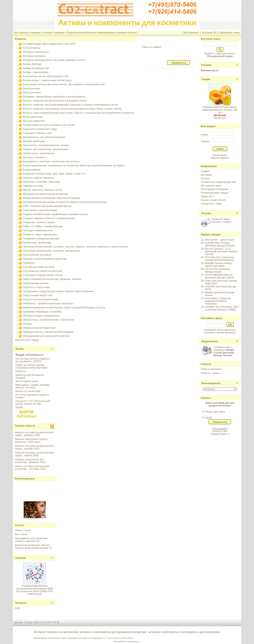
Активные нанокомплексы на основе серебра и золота (54, 60)
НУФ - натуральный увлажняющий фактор (47, 206)
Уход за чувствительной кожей (40, 299)
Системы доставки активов (38, 267)
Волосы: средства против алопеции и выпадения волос (55, 101)
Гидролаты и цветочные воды (40, 129)
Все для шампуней (34, 121)
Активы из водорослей (36, 68)
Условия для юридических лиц (218, 182)
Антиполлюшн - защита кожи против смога (47, 80)
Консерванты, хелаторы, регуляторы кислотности (51, 161)
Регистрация (220, 155)
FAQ (17, 608)
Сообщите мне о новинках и (224, 351)
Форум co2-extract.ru (29, 355)
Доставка (206, 175)
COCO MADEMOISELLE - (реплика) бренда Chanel (220, 276)
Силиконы (29, 263)
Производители (211, 383)
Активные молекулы (34, 56)
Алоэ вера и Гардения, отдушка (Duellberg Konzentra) (218, 301)
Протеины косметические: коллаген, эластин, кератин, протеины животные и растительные (75, 247)
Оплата (205, 178)
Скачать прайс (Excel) (213, 200)
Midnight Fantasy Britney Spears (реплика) (219, 264)
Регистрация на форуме (215, 189)
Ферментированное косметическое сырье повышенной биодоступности (64, 307)
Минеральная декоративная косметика (45, 194)
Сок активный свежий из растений (42, 271)
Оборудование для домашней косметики (46, 336)
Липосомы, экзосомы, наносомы (41, 182)
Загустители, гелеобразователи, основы (46, 145)
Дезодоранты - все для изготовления (44, 137)
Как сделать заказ (211, 186)
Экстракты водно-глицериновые (41, 316)
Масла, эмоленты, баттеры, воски (42, 190)
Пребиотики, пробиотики (37, 243)
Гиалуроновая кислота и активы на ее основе (49, 125)
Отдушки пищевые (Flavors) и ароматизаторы (49, 218)
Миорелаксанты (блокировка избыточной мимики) (51, 198)
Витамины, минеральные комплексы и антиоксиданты (54, 96)
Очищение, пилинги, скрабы (39, 222)
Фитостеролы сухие (27, 381)
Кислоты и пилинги (34, 157)
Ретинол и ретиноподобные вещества (44, 259)
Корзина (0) (209, 32)
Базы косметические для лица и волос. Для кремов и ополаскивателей (63, 84)
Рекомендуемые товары (215, 193)
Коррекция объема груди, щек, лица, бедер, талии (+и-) (55, 174)
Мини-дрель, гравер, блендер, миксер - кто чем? (33, 386)
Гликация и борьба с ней (37, 133)
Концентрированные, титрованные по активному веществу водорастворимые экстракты (73, 165)
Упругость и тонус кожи (36, 287)
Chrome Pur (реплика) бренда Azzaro (218, 270)
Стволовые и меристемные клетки (43, 275)
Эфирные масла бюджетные (39, 328)
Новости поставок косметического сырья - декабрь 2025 (34, 434)
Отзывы (206, 213)
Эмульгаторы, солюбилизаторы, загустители (48, 320)
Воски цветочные (33, 117)
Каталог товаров (54, 32)
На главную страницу (27, 32)
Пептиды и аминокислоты (38, 230)
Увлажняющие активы (35, 283)
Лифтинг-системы (33, 186)
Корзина (206, 65)
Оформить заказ (229, 32)
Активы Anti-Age (32, 64)
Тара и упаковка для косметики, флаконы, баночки (52, 279)
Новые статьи (23, 530)
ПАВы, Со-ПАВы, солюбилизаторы (43, 226)
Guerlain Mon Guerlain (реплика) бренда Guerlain (220, 244)
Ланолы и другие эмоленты (39, 178)
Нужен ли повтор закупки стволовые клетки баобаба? (31, 366)
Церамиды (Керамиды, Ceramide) (42, 312)
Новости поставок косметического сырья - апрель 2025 (34, 454)
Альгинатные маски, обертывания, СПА (46, 76)
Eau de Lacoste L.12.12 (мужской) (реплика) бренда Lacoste (221, 251)
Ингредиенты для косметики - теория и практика (32, 540)
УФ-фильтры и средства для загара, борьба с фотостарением (58, 291)
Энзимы (27, 324)
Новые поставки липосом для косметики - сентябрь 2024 (32, 468)
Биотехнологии (31, 88)
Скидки (206, 79)
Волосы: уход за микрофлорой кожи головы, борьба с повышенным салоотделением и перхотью (78, 113)
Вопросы (21, 603)
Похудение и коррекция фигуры (41, 238)
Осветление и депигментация (40, 210)
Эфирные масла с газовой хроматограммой (48, 332)
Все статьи (21, 534)
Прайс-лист (208, 196)
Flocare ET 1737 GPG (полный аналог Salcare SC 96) (33, 402)
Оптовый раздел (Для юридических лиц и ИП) (49, 44)
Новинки (21, 558)
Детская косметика (34, 141)
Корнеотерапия (32, 170)
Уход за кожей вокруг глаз (37, 295)
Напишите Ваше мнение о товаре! (221, 220)
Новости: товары (211, 373)
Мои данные (191, 32)
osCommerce (133, 641)
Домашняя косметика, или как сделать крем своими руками (32, 546)
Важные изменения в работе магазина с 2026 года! (31, 440)
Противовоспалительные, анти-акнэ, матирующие (51, 251)
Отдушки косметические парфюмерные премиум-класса (102, 32)
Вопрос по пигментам (28, 391)
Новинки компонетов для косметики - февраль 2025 (30, 461)
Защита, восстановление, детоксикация (46, 149)
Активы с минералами (35, 72)
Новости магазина (211, 369)
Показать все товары (27, 340)
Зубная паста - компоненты (39, 153)
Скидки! (205, 171)
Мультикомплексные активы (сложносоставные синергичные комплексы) (65, 202)
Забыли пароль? (220, 158)
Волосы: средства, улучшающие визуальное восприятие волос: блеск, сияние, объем (72, 109)
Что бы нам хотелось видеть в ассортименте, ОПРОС (33, 360)
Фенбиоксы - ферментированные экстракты (48, 303)
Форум (19, 349)
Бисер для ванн (32, 92)
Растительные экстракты (37, 255)
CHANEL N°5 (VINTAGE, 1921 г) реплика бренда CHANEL (222, 308)
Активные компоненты (36, 52)
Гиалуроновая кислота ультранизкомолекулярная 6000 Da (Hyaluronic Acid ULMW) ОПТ (35, 589)
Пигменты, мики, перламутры (40, 234)
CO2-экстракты (31, 48)
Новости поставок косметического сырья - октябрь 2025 (34, 447)
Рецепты (20, 371)
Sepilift (19, 407)
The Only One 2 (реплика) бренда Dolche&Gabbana (220, 259)
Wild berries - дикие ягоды (220, 240)
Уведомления (210, 341)
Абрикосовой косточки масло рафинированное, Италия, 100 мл (220, 110)
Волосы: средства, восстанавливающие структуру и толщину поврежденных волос (70, 105)
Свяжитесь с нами (211, 204)
